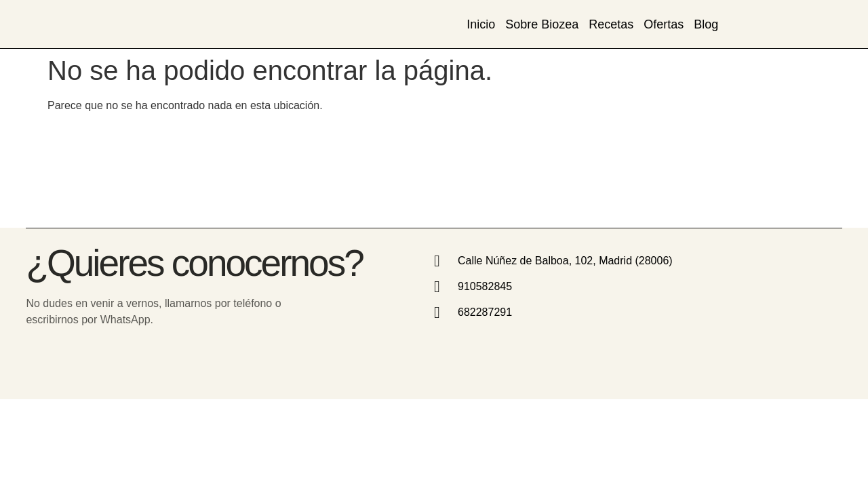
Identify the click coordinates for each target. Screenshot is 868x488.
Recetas (611, 24)
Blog (706, 24)
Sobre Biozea (542, 24)
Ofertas (664, 24)
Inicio (481, 24)
